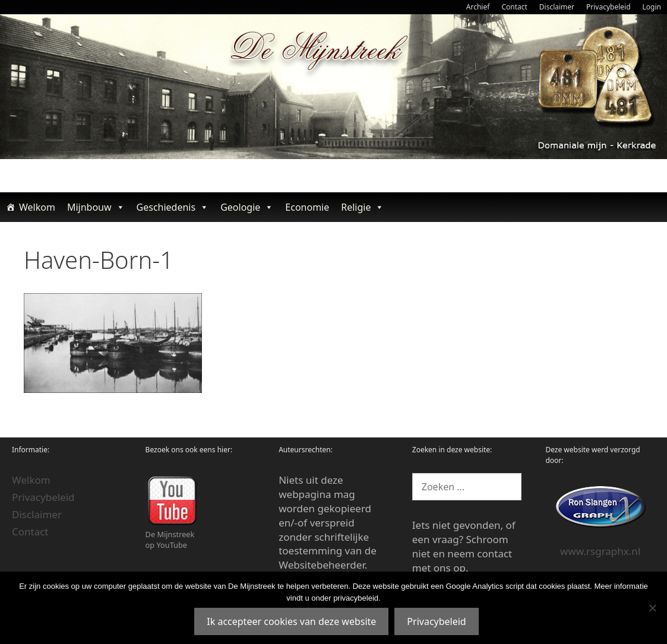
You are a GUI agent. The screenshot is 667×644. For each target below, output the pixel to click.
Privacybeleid (608, 7)
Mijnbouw (96, 207)
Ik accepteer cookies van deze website (291, 621)
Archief (478, 7)
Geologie (247, 207)
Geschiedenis (173, 207)
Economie (307, 207)
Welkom (37, 207)
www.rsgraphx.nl (600, 551)
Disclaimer (557, 7)
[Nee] (652, 608)
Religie (362, 207)
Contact (514, 7)
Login (652, 7)
